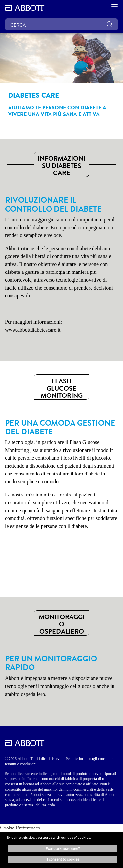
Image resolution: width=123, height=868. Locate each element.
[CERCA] (61, 24)
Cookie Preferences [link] (20, 828)
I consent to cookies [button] (63, 859)
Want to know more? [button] (63, 848)
